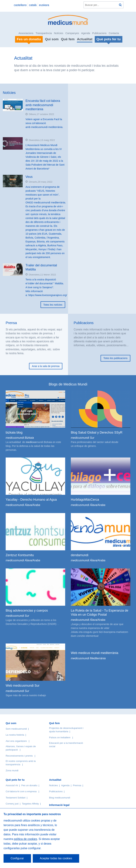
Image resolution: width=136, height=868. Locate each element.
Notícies (59, 33)
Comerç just (12, 804)
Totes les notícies (53, 305)
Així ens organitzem (16, 741)
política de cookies (25, 839)
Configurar (17, 858)
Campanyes (72, 33)
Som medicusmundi (16, 729)
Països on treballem (60, 737)
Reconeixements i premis (19, 756)
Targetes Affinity (30, 804)
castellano (20, 5)
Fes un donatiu (29, 785)
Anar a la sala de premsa (46, 366)
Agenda (86, 33)
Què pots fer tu (15, 780)
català (33, 5)
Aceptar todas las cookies (56, 858)
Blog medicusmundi (60, 798)
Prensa (11, 323)
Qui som (52, 39)
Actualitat (85, 39)
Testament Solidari (16, 798)
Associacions (26, 33)
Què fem (68, 39)
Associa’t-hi (12, 785)
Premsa (77, 785)
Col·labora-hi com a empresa (21, 791)
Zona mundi (12, 770)
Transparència (44, 33)
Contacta (114, 33)
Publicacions (99, 33)
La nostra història (15, 735)
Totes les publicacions (115, 358)
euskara (44, 5)
